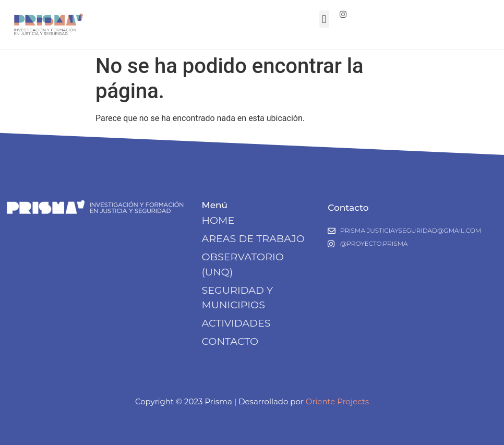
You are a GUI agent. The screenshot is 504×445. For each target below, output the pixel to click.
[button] (324, 19)
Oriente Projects (337, 401)
